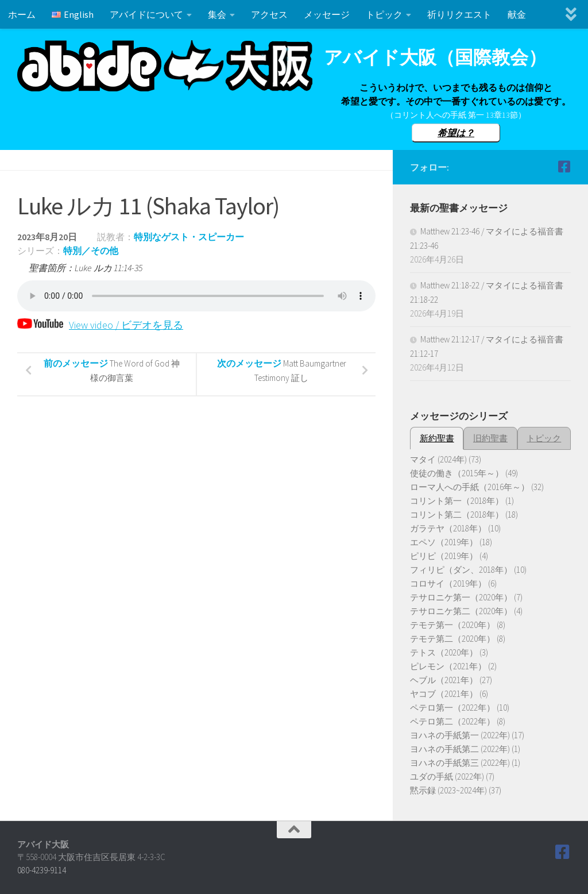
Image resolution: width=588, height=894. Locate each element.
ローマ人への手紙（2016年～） (470, 487)
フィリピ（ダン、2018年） (461, 570)
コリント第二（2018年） (457, 515)
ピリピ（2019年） (444, 556)
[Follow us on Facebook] (564, 167)
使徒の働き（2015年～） (457, 473)
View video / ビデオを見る (100, 325)
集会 (217, 14)
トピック (384, 14)
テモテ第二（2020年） (452, 639)
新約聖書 (437, 438)
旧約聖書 (490, 438)
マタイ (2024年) (438, 459)
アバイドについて (146, 14)
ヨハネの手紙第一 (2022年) (460, 735)
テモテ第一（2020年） (452, 625)
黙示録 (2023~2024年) (448, 790)
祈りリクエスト (459, 14)
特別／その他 (91, 251)
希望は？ (456, 133)
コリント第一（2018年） (457, 501)
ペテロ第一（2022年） (452, 708)
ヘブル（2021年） (444, 680)
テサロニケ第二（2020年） (461, 611)
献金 (517, 14)
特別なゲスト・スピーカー (189, 237)
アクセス (269, 14)
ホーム (22, 14)
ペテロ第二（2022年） (452, 721)
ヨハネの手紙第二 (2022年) (460, 749)
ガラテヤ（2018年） (448, 528)
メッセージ (327, 14)
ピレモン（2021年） (448, 666)
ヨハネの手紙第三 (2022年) (460, 763)
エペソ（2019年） (444, 542)
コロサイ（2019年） (448, 583)
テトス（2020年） (444, 652)
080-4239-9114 (42, 870)
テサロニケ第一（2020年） (461, 597)
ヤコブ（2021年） (444, 694)
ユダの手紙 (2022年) (447, 777)
